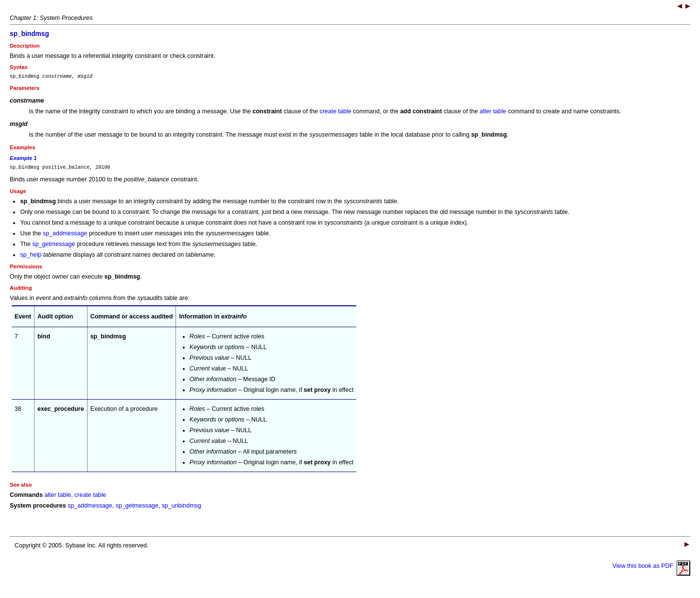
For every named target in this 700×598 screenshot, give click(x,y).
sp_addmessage (65, 236)
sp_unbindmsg (182, 509)
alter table (493, 113)
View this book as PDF (651, 569)
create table (335, 113)
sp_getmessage (53, 247)
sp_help (31, 258)
